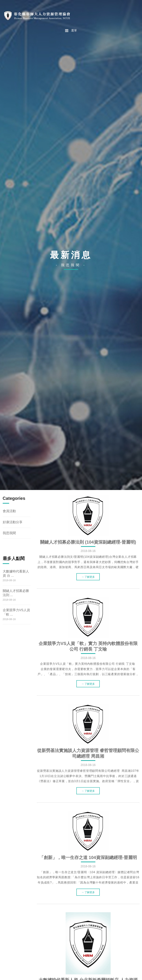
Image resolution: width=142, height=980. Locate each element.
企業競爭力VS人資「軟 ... (16, 612)
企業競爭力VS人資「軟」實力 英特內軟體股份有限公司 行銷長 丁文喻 (88, 646)
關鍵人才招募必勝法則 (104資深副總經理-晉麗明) (88, 542)
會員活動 (9, 511)
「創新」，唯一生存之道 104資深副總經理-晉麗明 (88, 857)
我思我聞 (9, 533)
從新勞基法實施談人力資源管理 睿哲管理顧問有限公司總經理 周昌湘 (88, 753)
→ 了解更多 (88, 577)
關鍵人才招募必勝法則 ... (16, 593)
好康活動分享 (13, 522)
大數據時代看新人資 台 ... (16, 573)
